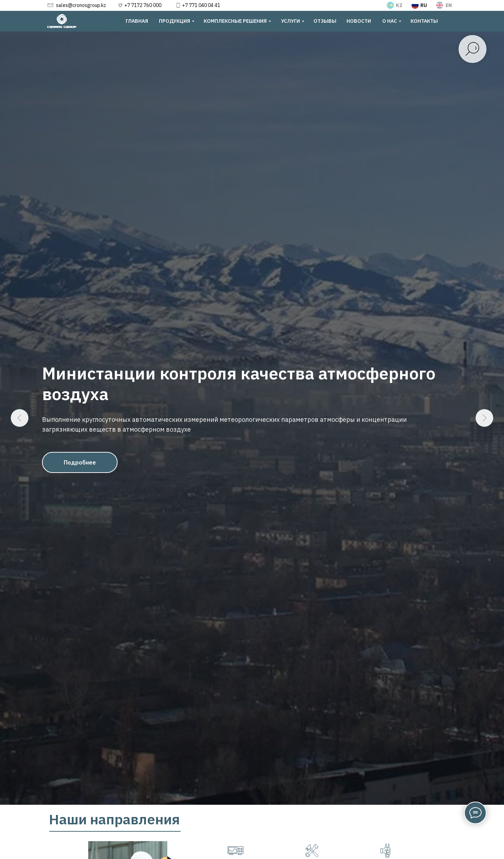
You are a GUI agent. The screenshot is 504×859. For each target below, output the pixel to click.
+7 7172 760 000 (143, 5)
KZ (399, 5)
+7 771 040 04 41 (201, 5)
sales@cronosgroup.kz (81, 5)
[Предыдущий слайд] (20, 418)
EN (449, 5)
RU (424, 5)
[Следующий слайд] (484, 418)
